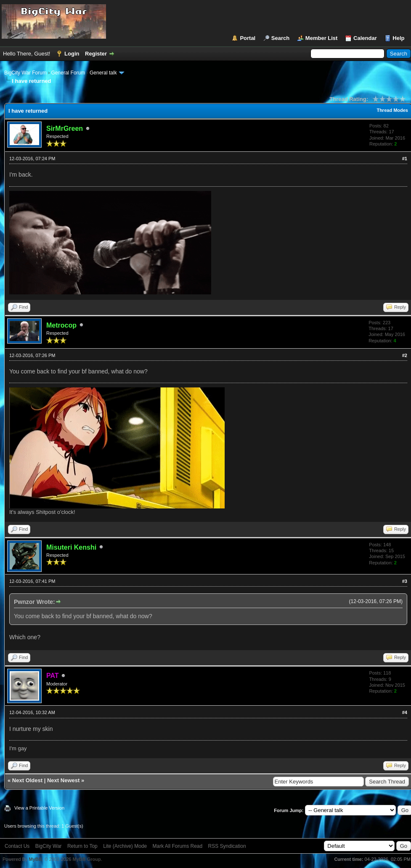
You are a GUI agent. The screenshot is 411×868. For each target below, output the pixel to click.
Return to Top (82, 846)
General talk (103, 73)
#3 (405, 581)
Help (398, 38)
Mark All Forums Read (178, 846)
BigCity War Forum (25, 73)
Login (72, 54)
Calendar (365, 38)
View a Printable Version (39, 808)
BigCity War (49, 846)
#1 (405, 159)
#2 (405, 355)
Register (96, 54)
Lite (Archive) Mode (125, 846)
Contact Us (17, 846)
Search (280, 38)
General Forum (68, 73)
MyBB (35, 859)
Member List (322, 38)
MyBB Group (86, 859)
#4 (405, 712)
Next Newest (63, 780)
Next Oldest (27, 780)
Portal (248, 38)
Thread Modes (392, 110)
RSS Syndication (227, 846)
